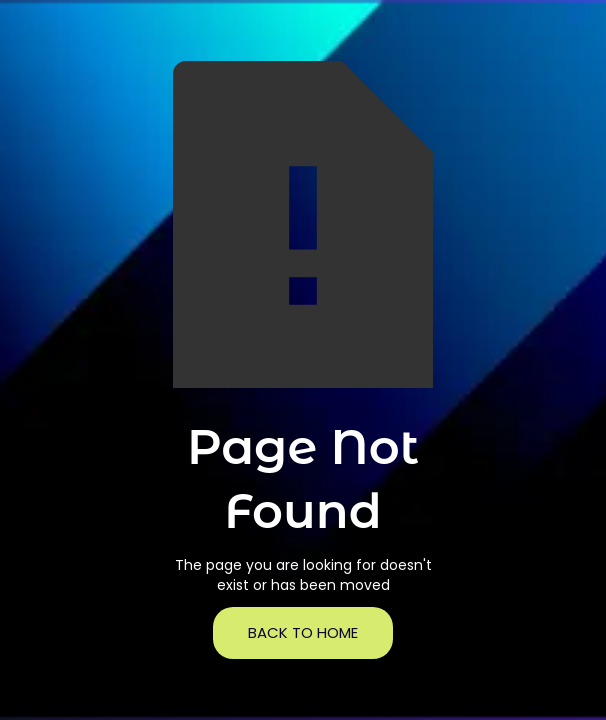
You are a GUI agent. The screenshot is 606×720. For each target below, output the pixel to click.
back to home (303, 632)
